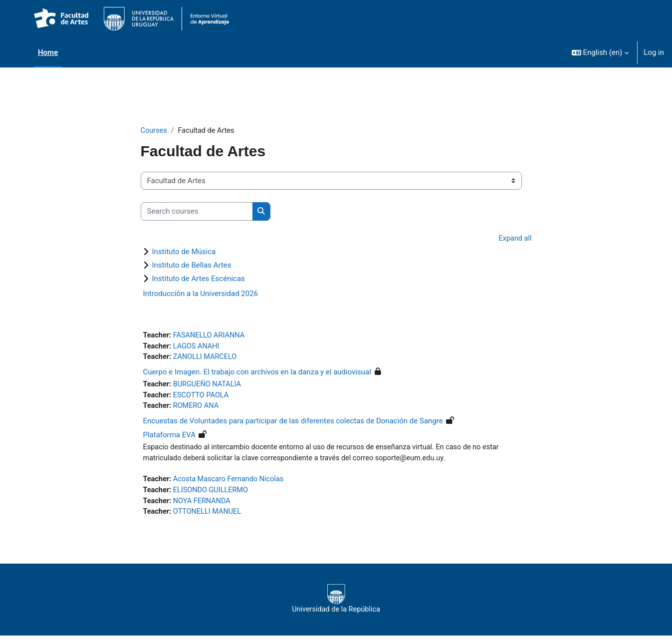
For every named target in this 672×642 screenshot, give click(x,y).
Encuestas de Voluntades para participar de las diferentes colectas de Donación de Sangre (293, 425)
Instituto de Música (184, 253)
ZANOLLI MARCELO (207, 359)
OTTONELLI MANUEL (209, 518)
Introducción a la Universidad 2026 (201, 295)
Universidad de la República (336, 605)
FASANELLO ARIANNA (211, 337)
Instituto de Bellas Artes (192, 266)
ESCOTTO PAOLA (203, 398)
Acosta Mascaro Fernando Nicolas (231, 484)
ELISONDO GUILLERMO (213, 495)
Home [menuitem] (48, 52)
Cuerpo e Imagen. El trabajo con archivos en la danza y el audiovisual (257, 374)
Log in (654, 52)
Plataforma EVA (170, 439)
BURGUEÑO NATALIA (209, 387)
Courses (154, 131)
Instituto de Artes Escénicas (199, 280)
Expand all (514, 239)
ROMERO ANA (198, 409)
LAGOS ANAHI (198, 348)
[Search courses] (197, 212)
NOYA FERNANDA (204, 507)
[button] (600, 52)
